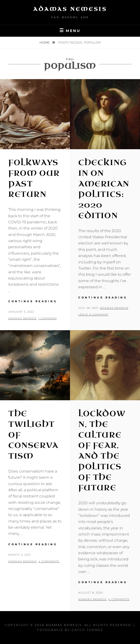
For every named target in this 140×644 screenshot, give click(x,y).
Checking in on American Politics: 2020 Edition (104, 189)
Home (45, 42)
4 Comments (49, 561)
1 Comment (48, 318)
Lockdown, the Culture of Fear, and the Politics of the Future (102, 451)
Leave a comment (93, 315)
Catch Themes (87, 630)
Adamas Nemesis (70, 9)
